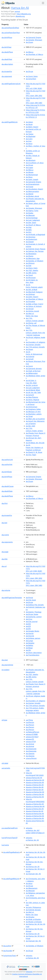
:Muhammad (32, 175)
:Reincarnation (32, 191)
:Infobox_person (33, 638)
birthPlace (7, 37)
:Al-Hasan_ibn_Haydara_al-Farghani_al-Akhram (34, 448)
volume (6, 590)
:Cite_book (31, 600)
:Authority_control (34, 617)
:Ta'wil (29, 416)
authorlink (7, 464)
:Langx (29, 641)
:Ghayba (30, 917)
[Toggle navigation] (43, 3)
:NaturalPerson (32, 732)
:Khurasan (31, 278)
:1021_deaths (32, 270)
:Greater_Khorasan (34, 40)
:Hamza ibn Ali (34, 778)
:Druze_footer (32, 614)
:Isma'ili (30, 395)
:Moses (30, 172)
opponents (7, 542)
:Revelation (31, 254)
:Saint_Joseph (32, 179)
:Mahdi (30, 194)
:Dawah (30, 242)
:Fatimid (30, 357)
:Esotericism (31, 239)
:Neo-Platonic (32, 397)
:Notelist (30, 643)
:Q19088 (32, 734)
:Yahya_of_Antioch (34, 306)
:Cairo (29, 139)
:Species (30, 754)
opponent (7, 76)
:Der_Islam (31, 223)
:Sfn (28, 650)
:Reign (29, 648)
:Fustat (29, 187)
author (7, 946)
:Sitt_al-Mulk (31, 290)
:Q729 (31, 742)
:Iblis (29, 230)
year (5, 660)
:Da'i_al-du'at (32, 385)
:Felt (29, 266)
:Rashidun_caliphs (34, 414)
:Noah (29, 124)
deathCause (8, 486)
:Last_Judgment (33, 220)
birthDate (7, 472)
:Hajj (29, 227)
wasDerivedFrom (10, 828)
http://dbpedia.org (24, 14)
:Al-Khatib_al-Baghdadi (35, 235)
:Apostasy (31, 237)
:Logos (29, 168)
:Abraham (31, 160)
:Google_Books (32, 631)
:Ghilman (30, 294)
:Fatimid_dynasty (33, 910)
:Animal (30, 744)
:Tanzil (29, 275)
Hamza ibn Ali (20, 8)
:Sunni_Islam (32, 76)
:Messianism (32, 888)
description (7, 64)
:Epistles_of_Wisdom (35, 261)
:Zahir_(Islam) (32, 297)
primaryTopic (10, 956)
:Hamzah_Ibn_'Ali (33, 874)
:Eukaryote (31, 749)
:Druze (29, 71)
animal (17, 11)
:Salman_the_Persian (35, 251)
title (4, 559)
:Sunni (29, 366)
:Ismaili (30, 359)
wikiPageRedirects (11, 852)
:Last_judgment (33, 388)
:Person (30, 722)
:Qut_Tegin (31, 455)
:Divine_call (31, 323)
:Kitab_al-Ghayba (33, 919)
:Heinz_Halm (32, 268)
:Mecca (30, 52)
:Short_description (34, 653)
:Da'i (29, 232)
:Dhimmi (30, 263)
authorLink (7, 460)
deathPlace (7, 52)
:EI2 (28, 624)
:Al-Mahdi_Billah (33, 390)
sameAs (6, 768)
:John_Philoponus (33, 907)
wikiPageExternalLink (11, 84)
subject (5, 670)
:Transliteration (33, 655)
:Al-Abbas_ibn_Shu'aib (35, 443)
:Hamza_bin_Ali (33, 867)
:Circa (29, 619)
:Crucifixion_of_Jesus (35, 163)
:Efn (28, 629)
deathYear (7, 59)
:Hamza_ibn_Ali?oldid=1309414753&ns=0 (35, 831)
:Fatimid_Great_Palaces (36, 249)
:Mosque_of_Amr (33, 412)
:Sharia (30, 256)
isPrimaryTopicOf (9, 838)
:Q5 (30, 739)
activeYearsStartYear (11, 33)
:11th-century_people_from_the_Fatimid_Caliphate (35, 333)
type (4, 720)
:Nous (29, 177)
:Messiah (30, 215)
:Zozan (29, 349)
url (4, 566)
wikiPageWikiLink (10, 122)
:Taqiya (30, 134)
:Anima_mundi (32, 311)
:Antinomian (32, 407)
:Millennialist (32, 373)
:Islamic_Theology (34, 612)
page (5, 552)
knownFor (7, 71)
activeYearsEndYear (10, 28)
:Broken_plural (32, 196)
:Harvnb (30, 636)
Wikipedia (29, 972)
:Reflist (29, 645)
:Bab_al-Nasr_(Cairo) (34, 304)
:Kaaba (29, 213)
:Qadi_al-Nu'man (33, 371)
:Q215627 (32, 737)
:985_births (31, 273)
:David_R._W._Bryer (34, 452)
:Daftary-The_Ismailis (35, 605)
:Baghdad (31, 136)
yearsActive (7, 665)
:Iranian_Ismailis (33, 345)
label (5, 763)
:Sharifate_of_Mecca (34, 54)
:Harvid (30, 633)
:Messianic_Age (33, 258)
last (4, 523)
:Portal (29, 598)
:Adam (29, 122)
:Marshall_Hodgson (34, 292)
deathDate (7, 491)
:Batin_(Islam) (32, 127)
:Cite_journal (32, 622)
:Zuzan (29, 42)
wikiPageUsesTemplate (12, 598)
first (5, 503)
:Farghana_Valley (33, 409)
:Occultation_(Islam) (34, 189)
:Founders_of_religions (35, 342)
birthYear (7, 47)
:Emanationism (33, 184)
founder (8, 951)
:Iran (29, 141)
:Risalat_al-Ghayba (34, 922)
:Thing (29, 720)
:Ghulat (30, 309)
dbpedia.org (20, 16)
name (5, 535)
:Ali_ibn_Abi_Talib (33, 392)
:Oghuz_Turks (32, 211)
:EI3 (28, 626)
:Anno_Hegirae (32, 400)
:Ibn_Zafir (30, 426)
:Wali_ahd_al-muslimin (35, 419)
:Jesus (29, 144)
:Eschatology (32, 218)
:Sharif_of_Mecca (33, 225)
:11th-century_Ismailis (35, 347)
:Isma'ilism (31, 79)
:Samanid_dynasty (34, 369)
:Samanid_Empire (33, 37)
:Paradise (30, 302)
